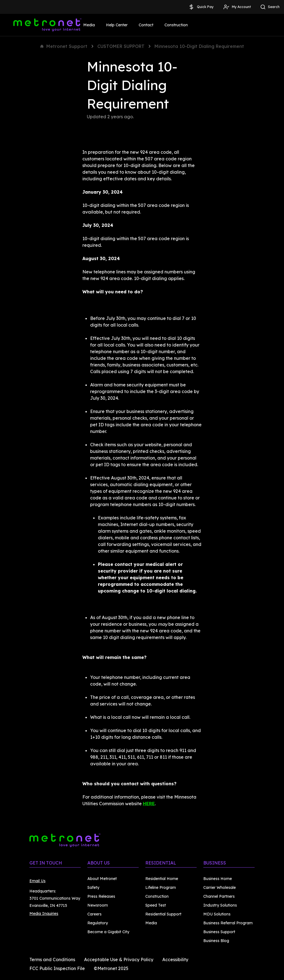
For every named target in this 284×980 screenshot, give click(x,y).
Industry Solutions (220, 905)
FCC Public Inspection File (57, 968)
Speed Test (156, 905)
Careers (94, 914)
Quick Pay (201, 7)
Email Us (37, 881)
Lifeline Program (161, 887)
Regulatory (98, 923)
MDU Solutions (217, 914)
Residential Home (162, 879)
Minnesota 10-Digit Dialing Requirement (199, 46)
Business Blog (216, 941)
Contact (146, 25)
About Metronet (102, 879)
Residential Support (163, 914)
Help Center (117, 25)
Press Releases (101, 896)
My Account (237, 7)
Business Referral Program (228, 923)
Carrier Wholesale (220, 887)
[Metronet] (47, 25)
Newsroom (98, 905)
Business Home (218, 879)
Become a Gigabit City (108, 932)
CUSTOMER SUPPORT (121, 46)
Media (89, 25)
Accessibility (175, 960)
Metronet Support (64, 46)
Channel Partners (219, 896)
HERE (149, 804)
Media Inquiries (44, 914)
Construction (176, 25)
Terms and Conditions (52, 960)
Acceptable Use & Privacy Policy (119, 960)
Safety (93, 887)
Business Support (219, 932)
